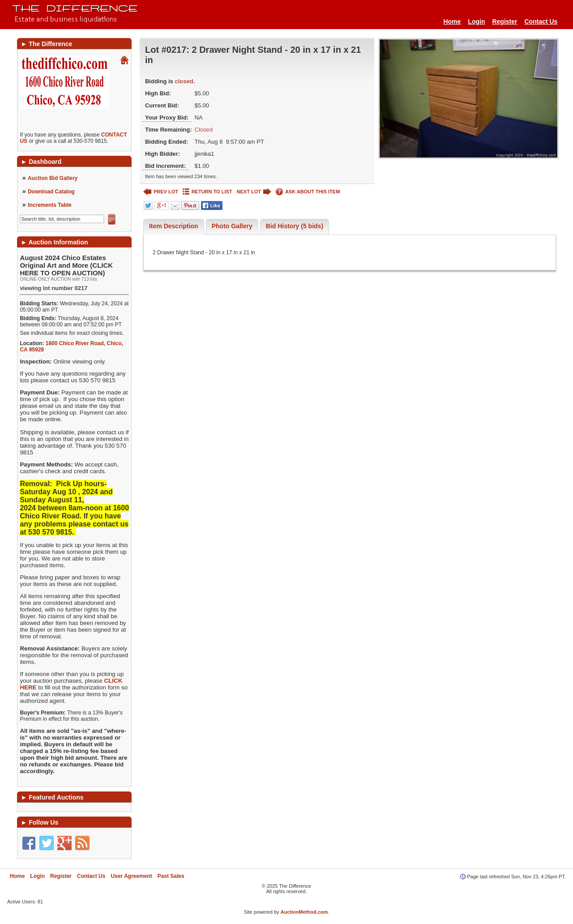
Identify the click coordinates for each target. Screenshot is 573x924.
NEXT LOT (254, 192)
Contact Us (541, 21)
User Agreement (131, 876)
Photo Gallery (232, 226)
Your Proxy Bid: (167, 118)
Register (505, 21)
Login (476, 21)
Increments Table (50, 205)
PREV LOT (161, 192)
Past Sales (171, 876)
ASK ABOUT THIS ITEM (308, 192)
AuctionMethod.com (304, 912)
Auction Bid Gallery (53, 178)
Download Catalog (51, 192)
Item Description (174, 226)
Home (452, 21)
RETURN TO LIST (207, 192)
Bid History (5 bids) (295, 226)
